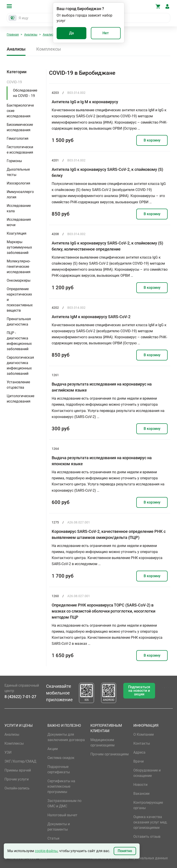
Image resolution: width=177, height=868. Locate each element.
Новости (140, 785)
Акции (53, 749)
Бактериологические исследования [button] (20, 111)
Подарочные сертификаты (59, 769)
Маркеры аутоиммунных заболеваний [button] (19, 247)
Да (71, 33)
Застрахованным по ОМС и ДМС (64, 803)
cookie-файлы (46, 851)
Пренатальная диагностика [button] (19, 322)
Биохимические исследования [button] (20, 127)
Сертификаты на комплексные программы (61, 786)
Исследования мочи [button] (19, 222)
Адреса (139, 752)
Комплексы (49, 49)
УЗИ (8, 752)
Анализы (31, 34)
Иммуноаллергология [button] (20, 194)
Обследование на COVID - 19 (25, 93)
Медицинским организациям (102, 743)
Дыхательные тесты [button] (18, 172)
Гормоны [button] (14, 161)
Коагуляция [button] (17, 233)
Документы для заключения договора (66, 737)
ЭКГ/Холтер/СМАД (20, 761)
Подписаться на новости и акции (139, 691)
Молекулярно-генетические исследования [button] (19, 267)
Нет (106, 33)
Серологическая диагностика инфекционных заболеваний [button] (20, 365)
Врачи (139, 761)
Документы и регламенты (59, 827)
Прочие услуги (17, 779)
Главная (13, 34)
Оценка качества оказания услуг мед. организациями (150, 822)
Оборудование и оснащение (147, 773)
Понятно (125, 851)
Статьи (53, 838)
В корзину (152, 140)
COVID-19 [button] (14, 82)
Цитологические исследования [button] (20, 399)
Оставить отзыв (147, 837)
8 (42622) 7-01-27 (20, 697)
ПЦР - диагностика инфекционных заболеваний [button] (19, 341)
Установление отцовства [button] (18, 385)
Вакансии (141, 794)
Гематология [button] (18, 138)
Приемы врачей (18, 770)
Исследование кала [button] (19, 208)
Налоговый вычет (62, 815)
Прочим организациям (110, 754)
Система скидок (61, 758)
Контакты (142, 743)
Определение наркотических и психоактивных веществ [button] (20, 300)
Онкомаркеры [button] (19, 280)
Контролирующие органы (148, 805)
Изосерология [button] (18, 183)
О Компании (144, 734)
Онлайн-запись (17, 788)
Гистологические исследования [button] (20, 150)
